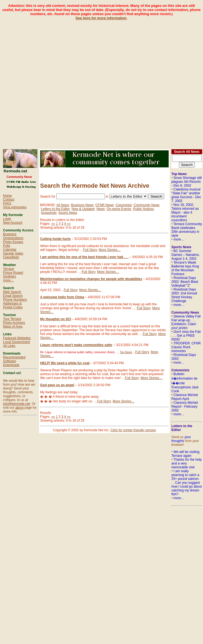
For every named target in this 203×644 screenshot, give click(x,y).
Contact (9, 200)
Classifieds (11, 257)
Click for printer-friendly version (133, 430)
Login (7, 219)
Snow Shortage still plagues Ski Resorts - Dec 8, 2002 (187, 182)
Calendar (10, 250)
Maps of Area (13, 327)
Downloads (11, 365)
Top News (126, 352)
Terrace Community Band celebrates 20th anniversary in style (187, 230)
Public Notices (143, 209)
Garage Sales (13, 253)
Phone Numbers (15, 300)
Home (7, 196)
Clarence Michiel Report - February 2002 (185, 407)
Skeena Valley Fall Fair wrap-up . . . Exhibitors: (186, 322)
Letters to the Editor (55, 209)
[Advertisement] (62, 82)
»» (69, 224)
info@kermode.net (16, 404)
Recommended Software (14, 359)
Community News (147, 205)
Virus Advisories (15, 207)
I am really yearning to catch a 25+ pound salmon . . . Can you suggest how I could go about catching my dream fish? (187, 483)
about (20, 408)
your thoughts (181, 439)
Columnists (124, 205)
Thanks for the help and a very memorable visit (187, 463)
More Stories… (110, 250)
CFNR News (105, 205)
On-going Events (119, 209)
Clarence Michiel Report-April (185, 397)
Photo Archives (14, 323)
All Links (9, 346)
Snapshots (49, 213)
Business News (82, 205)
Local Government (16, 342)
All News (63, 205)
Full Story (90, 250)
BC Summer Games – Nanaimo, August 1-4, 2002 (186, 255)
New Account (13, 223)
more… (8, 280)
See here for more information (101, 18)
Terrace (9, 269)
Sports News (68, 213)
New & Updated (83, 209)
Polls (7, 246)
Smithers (9, 277)
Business (10, 234)
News (101, 209)
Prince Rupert (13, 273)
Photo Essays (13, 242)
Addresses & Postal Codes (13, 305)
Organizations (13, 238)
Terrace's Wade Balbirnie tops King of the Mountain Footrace (185, 268)
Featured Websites (17, 338)
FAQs (7, 203)
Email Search (13, 296)
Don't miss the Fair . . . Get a (186, 336)
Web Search (12, 292)
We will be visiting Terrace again (185, 454)
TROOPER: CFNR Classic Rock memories (186, 347)
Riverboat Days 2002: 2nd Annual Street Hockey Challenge (184, 295)
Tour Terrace (12, 319)
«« (53, 224)
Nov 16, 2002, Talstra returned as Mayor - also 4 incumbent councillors (185, 212)
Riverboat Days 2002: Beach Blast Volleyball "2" (185, 282)
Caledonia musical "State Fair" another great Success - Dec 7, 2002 (186, 195)
